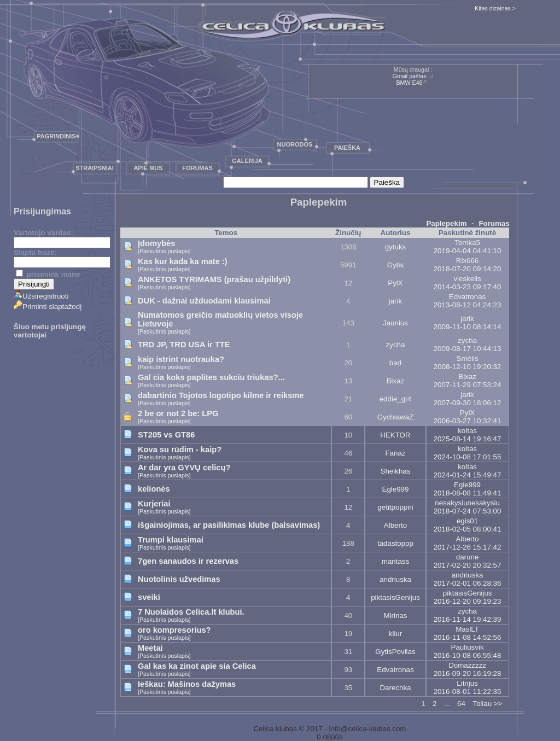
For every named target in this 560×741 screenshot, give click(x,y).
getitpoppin (395, 507)
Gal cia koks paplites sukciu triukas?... (211, 377)
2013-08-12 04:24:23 (468, 305)
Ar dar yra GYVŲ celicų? (184, 468)
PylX (395, 283)
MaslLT (467, 629)
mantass (395, 561)
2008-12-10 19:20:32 (468, 367)
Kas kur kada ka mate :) (183, 261)
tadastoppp (395, 543)
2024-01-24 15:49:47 (468, 475)
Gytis (395, 265)
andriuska (395, 579)
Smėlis (468, 358)
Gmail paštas (409, 76)
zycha (396, 345)
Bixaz (396, 381)
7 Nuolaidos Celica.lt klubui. (191, 612)
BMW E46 (410, 83)
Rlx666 (468, 261)
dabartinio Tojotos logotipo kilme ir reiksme (221, 395)
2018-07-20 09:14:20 (468, 269)
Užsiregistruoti (41, 296)
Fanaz (395, 453)
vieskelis (467, 279)
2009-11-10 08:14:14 (468, 327)
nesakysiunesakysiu (467, 503)
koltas (467, 431)
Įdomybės (156, 243)
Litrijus (467, 683)
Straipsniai (95, 168)
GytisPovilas (395, 652)
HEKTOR (395, 435)
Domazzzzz (467, 665)
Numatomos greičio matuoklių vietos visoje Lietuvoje (220, 319)
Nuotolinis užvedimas (179, 579)
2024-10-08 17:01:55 (468, 457)
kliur (395, 634)
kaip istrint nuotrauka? (181, 359)
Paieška (347, 148)
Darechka (395, 688)
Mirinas (396, 615)
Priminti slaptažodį (48, 307)
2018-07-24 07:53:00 (468, 511)
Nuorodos (295, 144)
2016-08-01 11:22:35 (468, 692)
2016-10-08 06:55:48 (468, 655)
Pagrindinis (56, 136)
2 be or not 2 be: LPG (178, 413)
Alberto (395, 525)
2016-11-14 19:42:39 (468, 619)
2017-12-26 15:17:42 (468, 547)
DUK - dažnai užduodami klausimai (204, 301)
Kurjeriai (154, 504)
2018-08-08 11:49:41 (468, 493)
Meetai (150, 648)
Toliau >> (487, 704)
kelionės (154, 489)
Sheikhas (396, 471)
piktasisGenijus (395, 597)
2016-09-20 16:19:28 (468, 673)
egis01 (467, 521)
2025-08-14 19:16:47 (468, 439)
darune (468, 557)
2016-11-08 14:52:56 (468, 637)
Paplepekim (446, 223)
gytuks (396, 247)
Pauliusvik (468, 647)
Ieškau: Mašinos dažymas (187, 684)
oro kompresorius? (174, 630)
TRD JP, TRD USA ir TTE (184, 345)
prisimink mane (48, 274)
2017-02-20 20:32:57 (468, 565)
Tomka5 (467, 243)
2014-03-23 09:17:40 (468, 287)
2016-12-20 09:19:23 (468, 601)
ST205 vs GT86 (166, 435)
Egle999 (396, 489)
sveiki (149, 597)
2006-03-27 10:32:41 (468, 421)
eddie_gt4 (396, 399)
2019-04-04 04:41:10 (468, 251)
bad (395, 363)
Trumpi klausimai (171, 540)
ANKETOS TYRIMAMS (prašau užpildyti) (214, 279)
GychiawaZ (396, 417)
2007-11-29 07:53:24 (468, 385)
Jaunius (395, 323)
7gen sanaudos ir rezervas (188, 561)
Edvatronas (467, 297)
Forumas (197, 168)
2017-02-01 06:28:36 (468, 583)
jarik (395, 301)
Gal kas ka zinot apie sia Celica (197, 666)
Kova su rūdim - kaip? (180, 450)
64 (461, 704)
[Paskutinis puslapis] (164, 251)
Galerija (247, 161)
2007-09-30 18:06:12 (468, 403)
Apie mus (148, 168)
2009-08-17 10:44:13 (468, 349)
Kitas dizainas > (495, 8)
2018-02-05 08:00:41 (468, 529)
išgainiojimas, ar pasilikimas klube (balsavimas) (229, 525)
